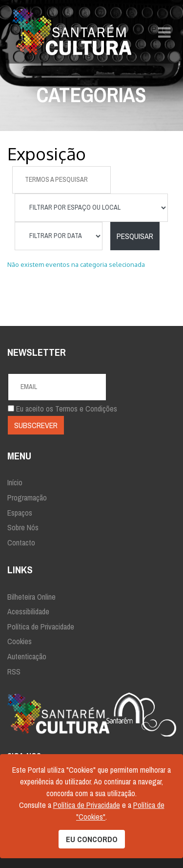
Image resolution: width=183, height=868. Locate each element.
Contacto (21, 542)
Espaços (20, 513)
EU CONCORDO (92, 839)
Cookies (20, 641)
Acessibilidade (28, 611)
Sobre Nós (23, 527)
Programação (27, 498)
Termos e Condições (86, 409)
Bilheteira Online (31, 597)
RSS (14, 672)
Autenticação (27, 656)
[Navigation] (164, 32)
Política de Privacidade (41, 627)
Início (15, 482)
